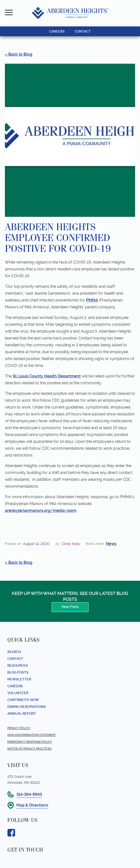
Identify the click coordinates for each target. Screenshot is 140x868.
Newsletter (19, 679)
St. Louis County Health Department (47, 376)
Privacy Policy (19, 728)
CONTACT (83, 31)
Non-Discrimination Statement (32, 735)
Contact (15, 659)
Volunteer (18, 693)
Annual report (22, 713)
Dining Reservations (27, 707)
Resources (18, 665)
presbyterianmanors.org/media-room (41, 511)
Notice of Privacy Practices (29, 749)
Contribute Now (23, 700)
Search (14, 652)
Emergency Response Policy (30, 742)
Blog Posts (18, 672)
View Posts (70, 607)
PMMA (92, 300)
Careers (15, 686)
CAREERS (57, 31)
